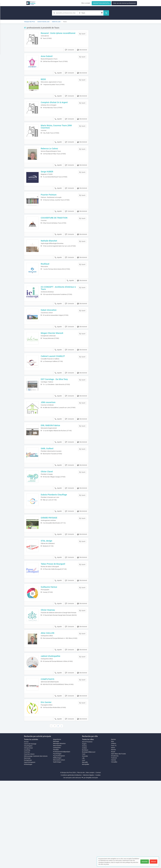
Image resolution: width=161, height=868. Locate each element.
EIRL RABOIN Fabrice (53, 475)
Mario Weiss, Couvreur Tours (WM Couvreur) (59, 138)
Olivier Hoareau (51, 683)
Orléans (114, 831)
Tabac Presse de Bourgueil (56, 631)
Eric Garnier (49, 787)
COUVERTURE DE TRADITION (57, 241)
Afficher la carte (114, 56)
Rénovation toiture (59, 847)
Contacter (69, 53)
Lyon (84, 847)
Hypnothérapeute (30, 850)
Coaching (27, 837)
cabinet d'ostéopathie (53, 735)
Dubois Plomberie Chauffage (57, 553)
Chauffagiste (28, 833)
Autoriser (145, 862)
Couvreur (27, 839)
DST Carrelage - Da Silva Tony (57, 423)
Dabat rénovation (51, 345)
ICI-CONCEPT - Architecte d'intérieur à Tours (60, 320)
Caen (84, 841)
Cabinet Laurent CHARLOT (56, 397)
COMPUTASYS (50, 761)
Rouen (113, 839)
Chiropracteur (28, 835)
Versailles (114, 849)
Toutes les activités (31, 827)
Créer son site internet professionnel (124, 3)
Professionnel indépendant (62, 839)
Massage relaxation (59, 831)
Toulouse (114, 845)
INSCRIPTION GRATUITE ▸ (101, 3)
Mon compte (86, 3)
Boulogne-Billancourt (89, 839)
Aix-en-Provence (87, 829)
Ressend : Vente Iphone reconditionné (54, 34)
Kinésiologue (28, 852)
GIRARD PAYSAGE (52, 579)
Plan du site (81, 860)
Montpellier (86, 852)
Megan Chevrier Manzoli (55, 371)
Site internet (82, 53)
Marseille (85, 850)
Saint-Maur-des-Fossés (118, 841)
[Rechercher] (106, 13)
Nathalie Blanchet (52, 267)
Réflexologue (57, 845)
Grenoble (85, 843)
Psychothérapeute (59, 843)
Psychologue (57, 841)
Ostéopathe (57, 835)
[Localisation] (91, 13)
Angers (84, 831)
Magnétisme (57, 827)
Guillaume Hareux (52, 657)
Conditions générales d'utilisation (71, 862)
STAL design (49, 605)
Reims (113, 835)
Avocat (26, 829)
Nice (112, 829)
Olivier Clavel (50, 527)
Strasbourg (115, 843)
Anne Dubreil (49, 59)
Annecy (84, 833)
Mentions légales (89, 862)
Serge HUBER (50, 189)
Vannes (114, 847)
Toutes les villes (88, 827)
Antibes (84, 835)
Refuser (154, 862)
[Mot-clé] (65, 13)
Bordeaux (85, 837)
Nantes (113, 827)
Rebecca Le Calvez (52, 163)
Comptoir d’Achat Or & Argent (57, 111)
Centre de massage (30, 831)
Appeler (58, 79)
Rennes (113, 837)
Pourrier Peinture (51, 215)
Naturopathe (57, 833)
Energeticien (28, 847)
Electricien (27, 845)
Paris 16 (114, 833)
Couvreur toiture (29, 841)
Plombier (56, 837)
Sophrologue (57, 849)
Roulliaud (48, 293)
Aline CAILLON (50, 709)
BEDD (46, 85)
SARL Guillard (50, 501)
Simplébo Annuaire (92, 865)
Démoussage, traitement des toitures (36, 843)
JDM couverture (51, 449)
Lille (83, 845)
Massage (56, 829)
